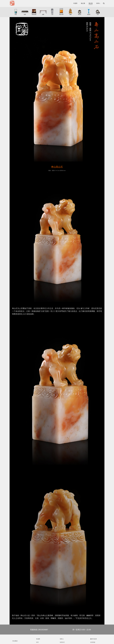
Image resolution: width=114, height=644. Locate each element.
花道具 (89, 14)
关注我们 (15, 641)
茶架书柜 (61, 14)
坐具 (25, 14)
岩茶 (37, 642)
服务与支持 (93, 639)
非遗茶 (75, 3)
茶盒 (16, 14)
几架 (52, 14)
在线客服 (93, 642)
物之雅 (83, 3)
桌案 (43, 14)
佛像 (70, 14)
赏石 (98, 14)
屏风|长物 (34, 14)
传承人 (98, 3)
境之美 (91, 3)
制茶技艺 (62, 642)
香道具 (80, 14)
